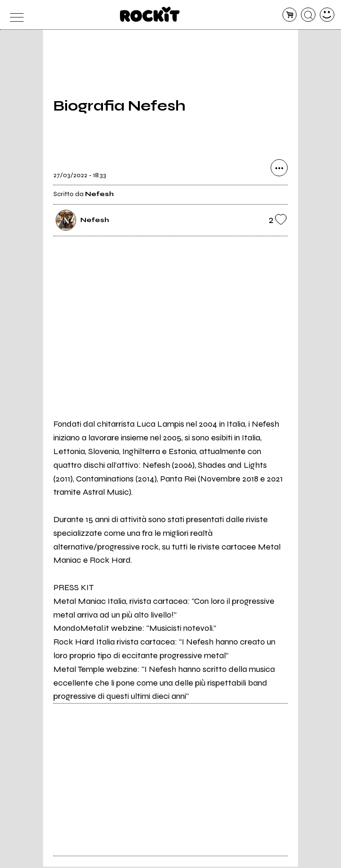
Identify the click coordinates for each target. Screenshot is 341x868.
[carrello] (290, 15)
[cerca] (308, 15)
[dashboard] (327, 15)
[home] (150, 14)
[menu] (14, 15)
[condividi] (279, 170)
